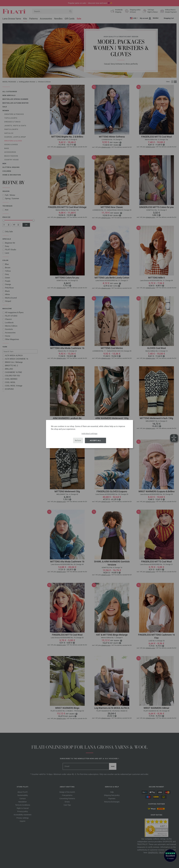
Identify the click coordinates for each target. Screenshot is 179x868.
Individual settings (89, 433)
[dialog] (89, 434)
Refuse (78, 440)
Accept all (95, 440)
